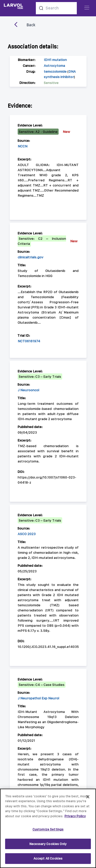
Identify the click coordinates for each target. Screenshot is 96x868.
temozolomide (55, 71)
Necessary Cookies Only (48, 846)
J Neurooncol (28, 390)
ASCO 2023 (27, 534)
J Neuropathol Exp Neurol (38, 698)
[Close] (88, 799)
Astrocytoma (54, 66)
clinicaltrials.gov (30, 257)
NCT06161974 (29, 341)
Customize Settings (48, 832)
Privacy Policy (75, 819)
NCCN (23, 146)
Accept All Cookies (48, 861)
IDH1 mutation (55, 60)
